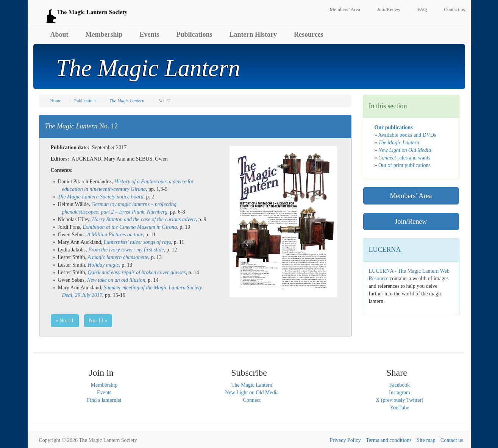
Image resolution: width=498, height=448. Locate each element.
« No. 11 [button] (65, 321)
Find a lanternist (104, 400)
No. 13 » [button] (98, 321)
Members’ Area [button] (411, 196)
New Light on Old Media (252, 393)
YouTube (400, 408)
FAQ (422, 9)
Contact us (454, 9)
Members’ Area (345, 9)
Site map (426, 440)
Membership (104, 34)
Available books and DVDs (407, 135)
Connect (252, 400)
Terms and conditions (389, 440)
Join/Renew (389, 9)
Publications (194, 34)
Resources (309, 34)
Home (56, 101)
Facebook (400, 385)
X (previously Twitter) (400, 400)
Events (150, 34)
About (59, 34)
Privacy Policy (345, 440)
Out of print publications (404, 165)
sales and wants (404, 158)
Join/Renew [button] (411, 222)
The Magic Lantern (252, 385)
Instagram (400, 393)
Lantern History (253, 34)
